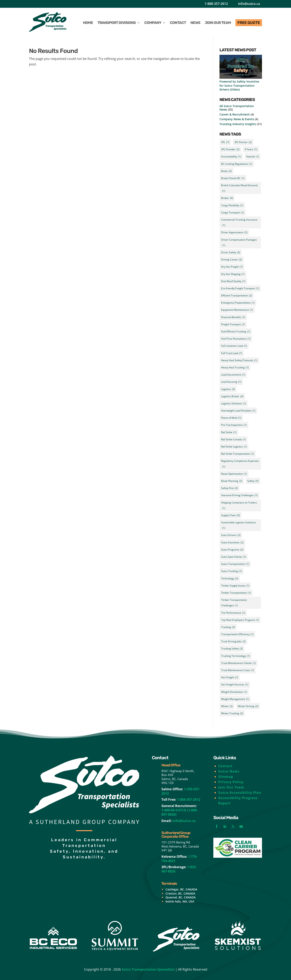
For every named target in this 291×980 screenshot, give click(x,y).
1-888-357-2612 (216, 4)
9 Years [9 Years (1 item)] (251, 149)
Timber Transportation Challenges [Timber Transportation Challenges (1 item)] (234, 603)
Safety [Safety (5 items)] (253, 481)
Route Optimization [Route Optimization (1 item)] (234, 474)
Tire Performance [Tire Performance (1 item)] (233, 613)
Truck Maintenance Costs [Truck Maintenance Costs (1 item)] (238, 670)
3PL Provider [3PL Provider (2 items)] (230, 149)
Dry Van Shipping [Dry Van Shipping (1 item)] (233, 274)
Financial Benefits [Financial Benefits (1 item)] (233, 317)
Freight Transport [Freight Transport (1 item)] (233, 324)
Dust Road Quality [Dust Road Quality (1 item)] (233, 281)
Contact (225, 766)
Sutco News (229, 771)
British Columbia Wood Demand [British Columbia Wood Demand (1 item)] (239, 189)
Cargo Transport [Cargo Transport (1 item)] (233, 212)
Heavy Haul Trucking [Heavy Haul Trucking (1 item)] (235, 367)
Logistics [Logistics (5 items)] (228, 389)
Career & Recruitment (235, 114)
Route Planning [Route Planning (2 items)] (232, 481)
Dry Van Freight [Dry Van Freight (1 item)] (232, 267)
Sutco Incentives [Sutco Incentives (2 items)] (232, 542)
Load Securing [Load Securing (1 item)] (231, 382)
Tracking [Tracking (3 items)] (228, 627)
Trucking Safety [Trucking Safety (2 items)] (232, 649)
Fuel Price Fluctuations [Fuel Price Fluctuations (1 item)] (236, 339)
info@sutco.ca (249, 4)
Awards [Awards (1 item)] (253, 156)
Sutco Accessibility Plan (240, 793)
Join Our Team (231, 787)
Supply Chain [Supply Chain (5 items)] (231, 515)
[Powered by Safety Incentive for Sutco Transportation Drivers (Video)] (241, 67)
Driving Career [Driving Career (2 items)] (232, 260)
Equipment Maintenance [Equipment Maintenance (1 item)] (237, 310)
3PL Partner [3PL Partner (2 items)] (243, 142)
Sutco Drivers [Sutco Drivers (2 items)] (231, 535)
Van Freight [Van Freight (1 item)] (230, 677)
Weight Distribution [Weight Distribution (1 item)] (234, 692)
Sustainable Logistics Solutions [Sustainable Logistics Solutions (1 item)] (238, 526)
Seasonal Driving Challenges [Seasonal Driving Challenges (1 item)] (239, 495)
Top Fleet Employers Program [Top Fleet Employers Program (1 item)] (240, 620)
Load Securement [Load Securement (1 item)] (233, 375)
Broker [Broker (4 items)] (227, 198)
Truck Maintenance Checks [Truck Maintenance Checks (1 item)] (238, 663)
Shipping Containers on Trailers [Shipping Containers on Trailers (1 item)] (239, 506)
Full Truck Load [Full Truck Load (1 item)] (232, 353)
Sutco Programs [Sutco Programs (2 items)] (232, 550)
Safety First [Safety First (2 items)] (229, 488)
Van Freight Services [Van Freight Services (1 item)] (235, 685)
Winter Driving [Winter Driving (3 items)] (248, 706)
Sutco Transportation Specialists (148, 969)
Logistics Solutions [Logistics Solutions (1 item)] (234, 403)
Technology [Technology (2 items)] (230, 578)
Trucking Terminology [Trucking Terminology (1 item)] (236, 656)
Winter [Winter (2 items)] (227, 706)
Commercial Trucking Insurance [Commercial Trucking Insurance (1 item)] (239, 223)
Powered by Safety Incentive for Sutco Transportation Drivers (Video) (239, 85)
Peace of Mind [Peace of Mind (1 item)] (231, 418)
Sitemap (226, 777)
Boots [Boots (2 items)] (226, 171)
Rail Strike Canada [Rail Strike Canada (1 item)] (233, 439)
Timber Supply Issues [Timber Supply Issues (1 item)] (235, 586)
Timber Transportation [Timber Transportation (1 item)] (236, 593)
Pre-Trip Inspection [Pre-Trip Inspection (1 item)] (234, 425)
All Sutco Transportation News (237, 108)
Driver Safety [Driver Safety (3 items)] (231, 252)
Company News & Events (237, 119)
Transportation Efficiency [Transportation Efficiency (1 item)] (237, 634)
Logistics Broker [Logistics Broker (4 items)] (232, 396)
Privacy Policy (231, 782)
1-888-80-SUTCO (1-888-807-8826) (180, 812)
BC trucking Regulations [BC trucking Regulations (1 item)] (237, 164)
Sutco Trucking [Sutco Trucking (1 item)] (232, 571)
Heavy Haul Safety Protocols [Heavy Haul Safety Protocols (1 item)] (239, 360)
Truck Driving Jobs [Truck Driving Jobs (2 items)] (233, 641)
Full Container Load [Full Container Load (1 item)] (234, 346)
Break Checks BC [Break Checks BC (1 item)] (233, 178)
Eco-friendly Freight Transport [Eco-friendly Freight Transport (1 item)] (240, 288)
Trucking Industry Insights (238, 124)
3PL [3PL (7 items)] (225, 142)
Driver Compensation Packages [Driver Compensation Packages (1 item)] (239, 243)
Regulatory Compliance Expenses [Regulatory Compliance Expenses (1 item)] (240, 464)
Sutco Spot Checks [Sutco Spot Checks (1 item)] (234, 557)
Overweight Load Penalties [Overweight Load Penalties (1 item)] (238, 411)
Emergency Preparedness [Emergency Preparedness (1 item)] (238, 303)
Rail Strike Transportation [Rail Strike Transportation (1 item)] (238, 454)
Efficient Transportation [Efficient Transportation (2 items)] (237, 295)
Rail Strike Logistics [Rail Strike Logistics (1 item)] (234, 447)
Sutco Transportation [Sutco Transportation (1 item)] (235, 564)
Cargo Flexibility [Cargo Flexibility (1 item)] (232, 205)
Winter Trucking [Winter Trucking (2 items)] (232, 713)
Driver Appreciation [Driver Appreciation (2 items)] (234, 232)
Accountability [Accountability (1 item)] (231, 156)
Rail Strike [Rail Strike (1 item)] (229, 432)
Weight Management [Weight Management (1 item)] (235, 699)
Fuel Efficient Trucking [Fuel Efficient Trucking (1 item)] (236, 331)
